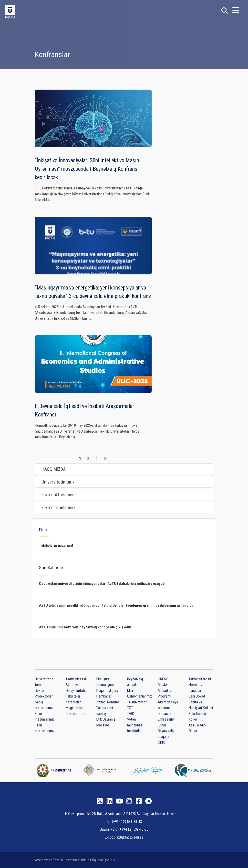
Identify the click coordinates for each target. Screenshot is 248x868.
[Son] (106, 459)
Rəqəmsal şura (107, 691)
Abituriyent (74, 685)
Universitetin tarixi (59, 482)
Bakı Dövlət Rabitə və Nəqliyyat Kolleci (201, 702)
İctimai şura (105, 685)
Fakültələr (73, 696)
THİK (131, 714)
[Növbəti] (96, 459)
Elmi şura (103, 679)
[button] (236, 12)
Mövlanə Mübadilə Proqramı (164, 690)
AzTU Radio (197, 725)
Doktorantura (75, 714)
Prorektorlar (44, 696)
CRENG (163, 679)
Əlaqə (193, 731)
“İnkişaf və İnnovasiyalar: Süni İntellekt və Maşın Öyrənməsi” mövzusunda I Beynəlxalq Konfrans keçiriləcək (87, 169)
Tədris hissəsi (76, 679)
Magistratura (75, 708)
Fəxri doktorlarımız (58, 495)
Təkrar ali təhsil (200, 679)
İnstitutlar (134, 731)
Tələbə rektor (137, 702)
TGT (130, 708)
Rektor (40, 691)
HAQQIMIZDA (54, 469)
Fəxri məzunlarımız (58, 507)
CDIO (162, 742)
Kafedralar (73, 702)
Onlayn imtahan (77, 691)
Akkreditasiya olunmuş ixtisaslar (168, 708)
